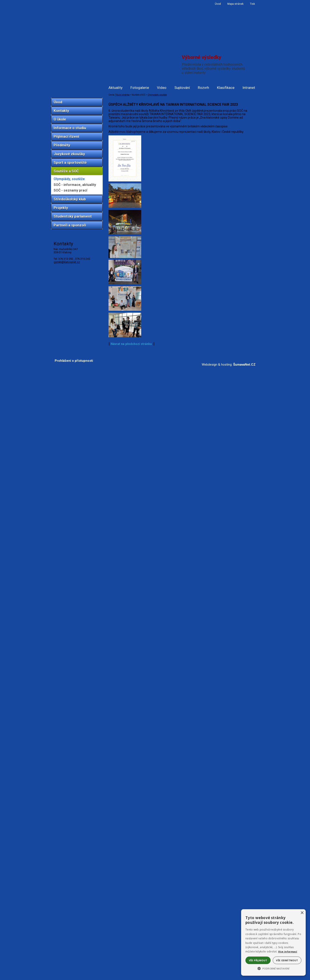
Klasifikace (226, 88)
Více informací (288, 951)
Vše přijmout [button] (258, 960)
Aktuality (115, 88)
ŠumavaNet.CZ (244, 977)
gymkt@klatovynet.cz (67, 262)
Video (162, 88)
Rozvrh (203, 88)
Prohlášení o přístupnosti (74, 973)
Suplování (182, 88)
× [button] (302, 913)
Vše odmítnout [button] (287, 960)
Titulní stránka (122, 95)
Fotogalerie (140, 88)
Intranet (249, 88)
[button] (273, 968)
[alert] (273, 942)
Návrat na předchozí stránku (131, 956)
